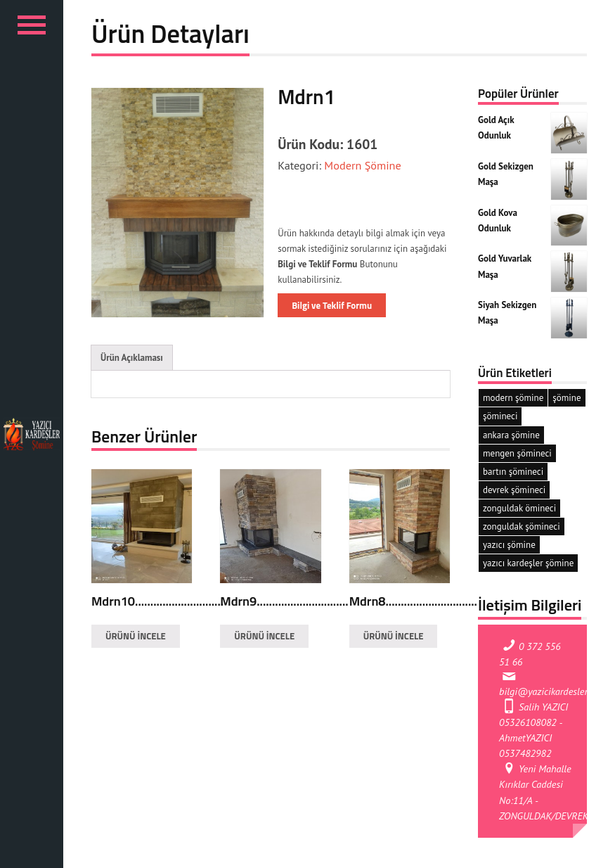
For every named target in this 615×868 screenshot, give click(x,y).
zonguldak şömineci (522, 526)
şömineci (500, 416)
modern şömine (513, 398)
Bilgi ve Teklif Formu (332, 305)
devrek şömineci (514, 490)
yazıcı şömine (509, 545)
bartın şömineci (513, 472)
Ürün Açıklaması (132, 358)
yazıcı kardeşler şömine (528, 563)
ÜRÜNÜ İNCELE (136, 636)
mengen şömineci (517, 453)
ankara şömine (511, 435)
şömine (567, 398)
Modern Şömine (361, 165)
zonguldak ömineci (519, 508)
